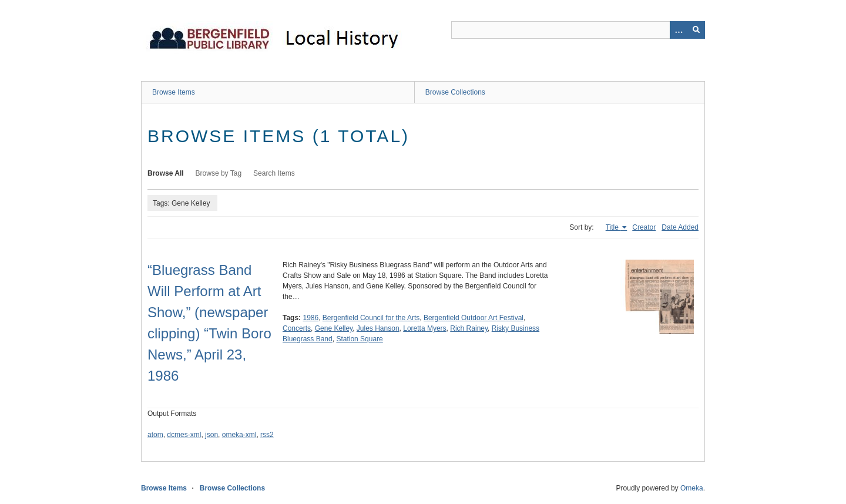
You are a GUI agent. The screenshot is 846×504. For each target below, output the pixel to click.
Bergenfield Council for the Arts (371, 318)
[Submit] (696, 30)
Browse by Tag (219, 173)
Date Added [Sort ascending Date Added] (680, 227)
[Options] (679, 30)
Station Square (359, 339)
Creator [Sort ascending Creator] (644, 227)
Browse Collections (455, 92)
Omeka (692, 488)
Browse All (166, 173)
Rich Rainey (469, 328)
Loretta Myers (424, 328)
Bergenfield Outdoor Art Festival (474, 318)
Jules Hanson (378, 328)
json (211, 435)
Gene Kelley (334, 328)
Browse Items (174, 92)
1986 (310, 318)
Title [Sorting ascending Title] (613, 227)
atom (155, 435)
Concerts (297, 328)
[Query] (578, 30)
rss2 (267, 435)
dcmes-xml (184, 435)
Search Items (274, 173)
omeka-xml (239, 435)
